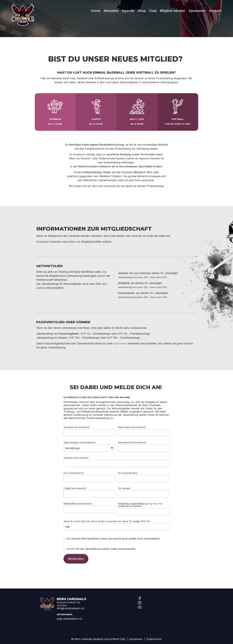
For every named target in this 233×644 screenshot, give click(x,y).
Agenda (128, 8)
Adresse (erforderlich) (76, 458)
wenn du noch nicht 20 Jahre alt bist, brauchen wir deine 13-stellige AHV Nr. (107, 521)
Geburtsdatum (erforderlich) (79, 442)
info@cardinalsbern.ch (71, 608)
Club (153, 8)
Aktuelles (111, 8)
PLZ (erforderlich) (74, 473)
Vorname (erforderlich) (77, 427)
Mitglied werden (173, 8)
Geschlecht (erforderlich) (132, 442)
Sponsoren (197, 8)
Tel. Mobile (124, 488)
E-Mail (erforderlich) (75, 488)
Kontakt (215, 8)
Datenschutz (154, 639)
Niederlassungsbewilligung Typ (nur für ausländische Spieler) (140, 505)
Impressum (136, 639)
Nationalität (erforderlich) (78, 503)
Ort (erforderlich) (128, 473)
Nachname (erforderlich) (132, 427)
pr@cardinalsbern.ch (69, 619)
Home (96, 8)
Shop (142, 8)
